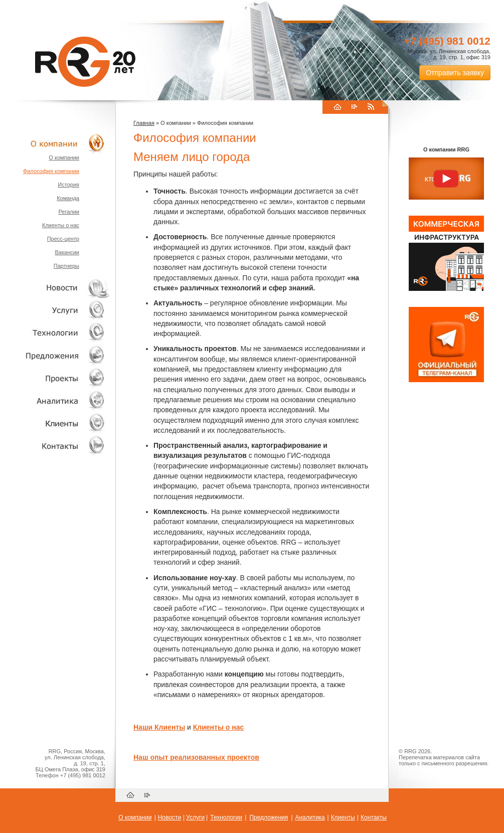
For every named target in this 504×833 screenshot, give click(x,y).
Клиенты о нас (61, 225)
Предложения (269, 817)
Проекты (55, 378)
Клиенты (55, 423)
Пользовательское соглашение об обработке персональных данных (442, 772)
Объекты (55, 355)
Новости (58, 288)
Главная (144, 123)
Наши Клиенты (159, 727)
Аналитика (55, 400)
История (68, 185)
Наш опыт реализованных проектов (196, 757)
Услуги (55, 310)
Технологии (55, 333)
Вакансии (67, 252)
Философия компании (51, 171)
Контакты (55, 446)
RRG (85, 62)
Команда (68, 198)
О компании (55, 143)
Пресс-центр (63, 239)
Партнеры (66, 266)
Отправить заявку (455, 73)
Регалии (69, 212)
